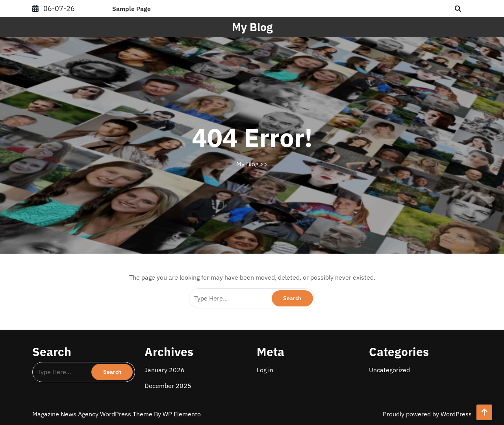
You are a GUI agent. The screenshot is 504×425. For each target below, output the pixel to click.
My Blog (252, 27)
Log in (265, 370)
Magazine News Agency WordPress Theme (93, 414)
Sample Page (132, 9)
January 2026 (165, 370)
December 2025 (168, 386)
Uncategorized (389, 370)
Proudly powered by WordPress (427, 414)
